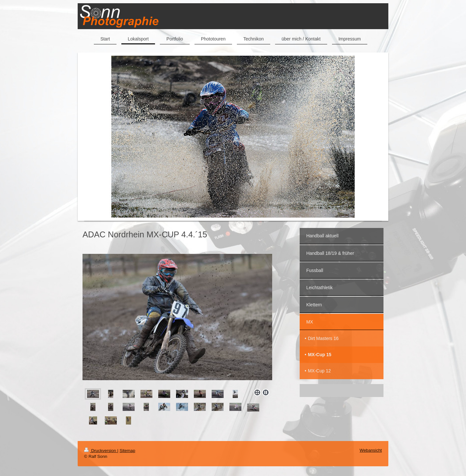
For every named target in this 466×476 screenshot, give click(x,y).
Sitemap (127, 451)
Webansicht (371, 450)
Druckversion (101, 451)
